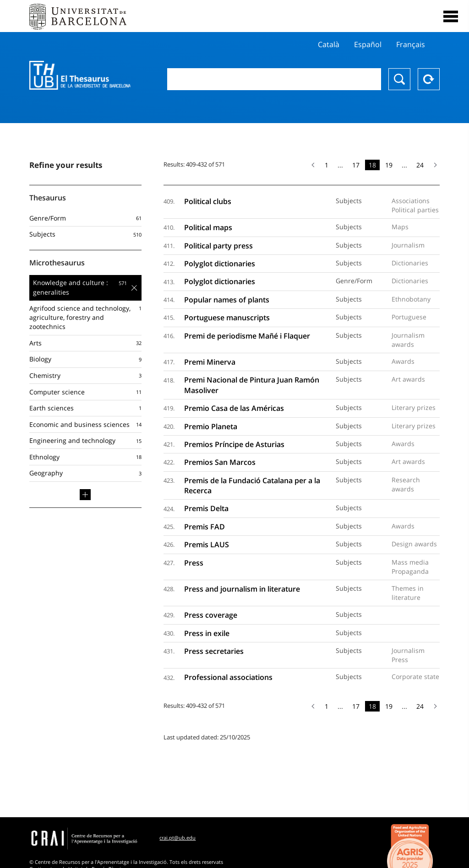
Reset (429, 79)
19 (389, 165)
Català (329, 44)
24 (420, 165)
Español (368, 44)
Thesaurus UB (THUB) (80, 75)
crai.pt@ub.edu (177, 838)
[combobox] (274, 79)
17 (356, 165)
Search (399, 79)
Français (411, 44)
